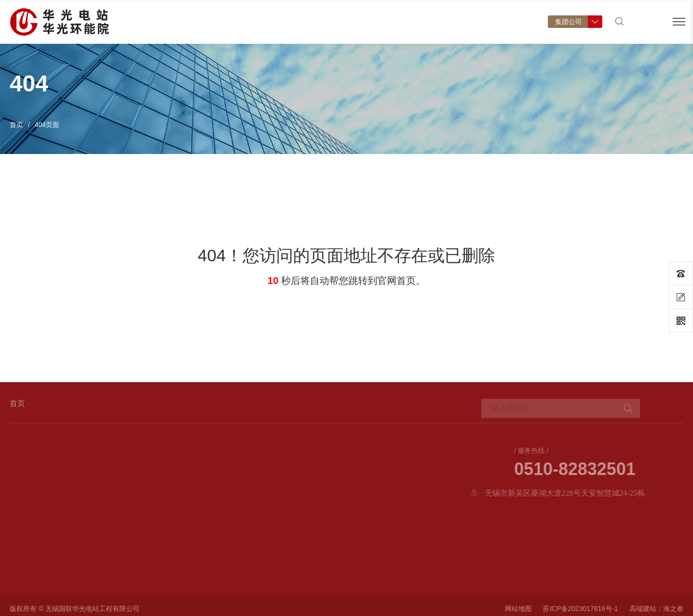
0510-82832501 (610, 469)
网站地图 (518, 611)
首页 (205, 32)
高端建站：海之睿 (656, 611)
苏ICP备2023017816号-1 (580, 611)
